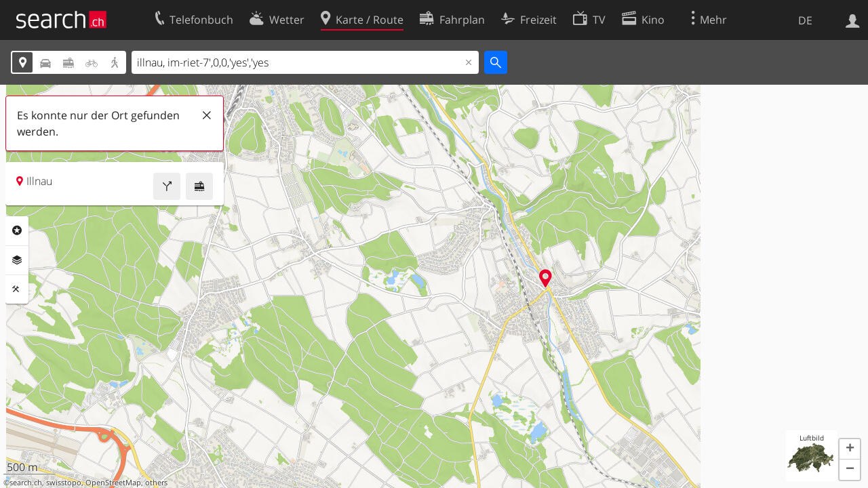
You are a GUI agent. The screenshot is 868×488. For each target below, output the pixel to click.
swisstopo (64, 483)
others (156, 483)
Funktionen (17, 289)
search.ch (26, 483)
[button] (850, 449)
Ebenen (17, 260)
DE (805, 20)
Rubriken (17, 230)
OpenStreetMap (113, 483)
